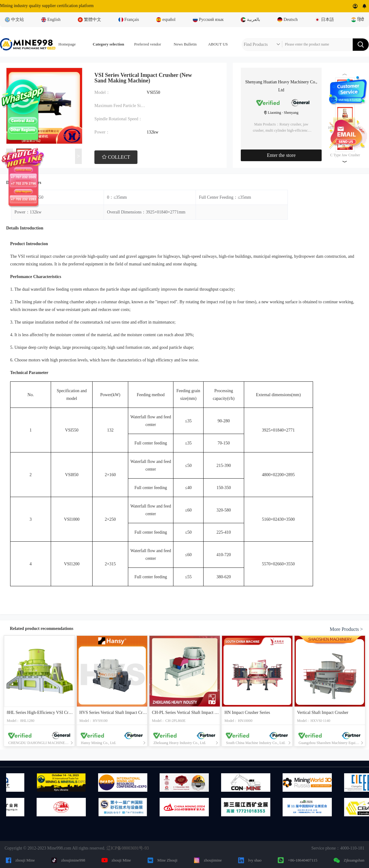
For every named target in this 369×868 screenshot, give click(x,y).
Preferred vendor (148, 44)
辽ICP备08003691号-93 (128, 848)
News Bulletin (185, 44)
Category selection (109, 44)
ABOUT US (218, 44)
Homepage (67, 44)
